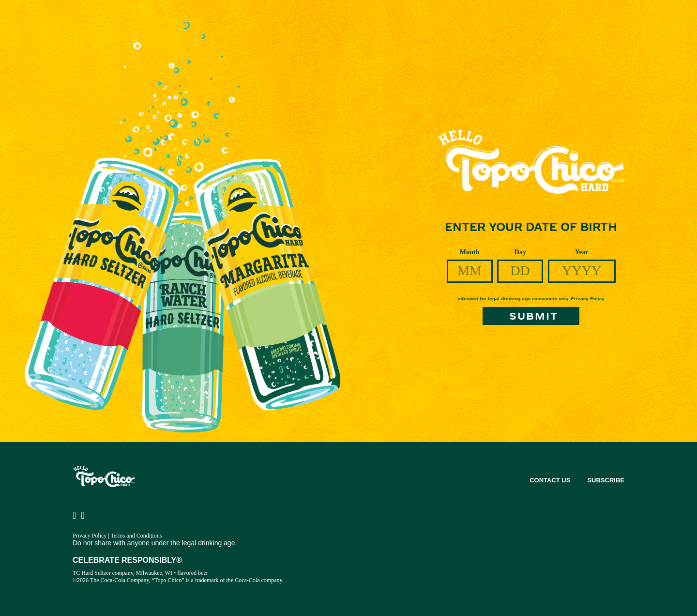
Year (582, 252)
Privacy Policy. (588, 299)
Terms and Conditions (136, 536)
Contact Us (550, 480)
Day (520, 252)
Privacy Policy (90, 536)
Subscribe (606, 480)
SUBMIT (534, 316)
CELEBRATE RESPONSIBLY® (127, 560)
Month (470, 252)
